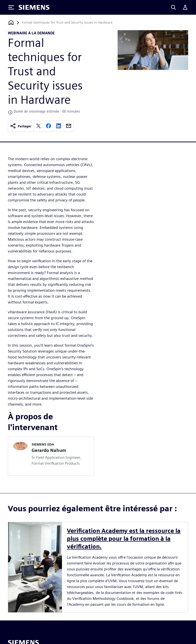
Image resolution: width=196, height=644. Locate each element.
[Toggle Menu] (11, 7)
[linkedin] (59, 126)
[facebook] (49, 126)
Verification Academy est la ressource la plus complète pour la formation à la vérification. (124, 539)
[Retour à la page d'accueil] (11, 22)
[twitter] (38, 126)
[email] (69, 126)
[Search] (173, 7)
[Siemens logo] (34, 7)
